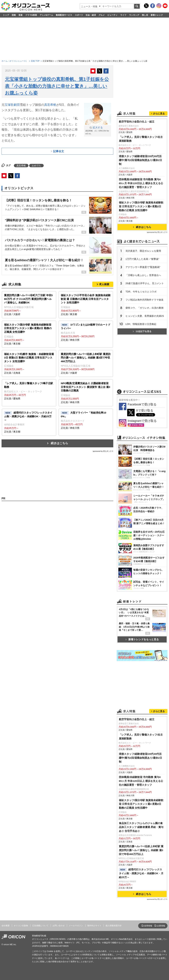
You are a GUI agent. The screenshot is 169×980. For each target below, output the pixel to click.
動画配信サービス (64, 15)
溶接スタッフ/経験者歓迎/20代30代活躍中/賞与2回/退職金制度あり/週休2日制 (140, 160)
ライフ (123, 15)
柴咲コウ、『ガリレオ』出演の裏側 (144, 308)
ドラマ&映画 (31, 15)
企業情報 (161, 926)
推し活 (145, 15)
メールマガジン (76, 926)
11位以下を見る (142, 331)
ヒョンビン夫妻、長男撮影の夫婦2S (145, 316)
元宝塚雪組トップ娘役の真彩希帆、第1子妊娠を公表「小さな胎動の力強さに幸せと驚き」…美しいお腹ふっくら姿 (57, 86)
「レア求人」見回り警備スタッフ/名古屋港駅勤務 (141, 139)
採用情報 (148, 926)
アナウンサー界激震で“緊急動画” (143, 267)
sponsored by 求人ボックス (103, 451)
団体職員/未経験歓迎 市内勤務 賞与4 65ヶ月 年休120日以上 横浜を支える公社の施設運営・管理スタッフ (141, 183)
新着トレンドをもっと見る (142, 639)
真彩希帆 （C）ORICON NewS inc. (98, 130)
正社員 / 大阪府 (29, 305)
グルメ (102, 15)
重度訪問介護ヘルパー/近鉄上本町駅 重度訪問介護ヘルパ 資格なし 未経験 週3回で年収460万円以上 (141, 850)
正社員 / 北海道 (29, 363)
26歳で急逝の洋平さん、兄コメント (145, 283)
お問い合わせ (59, 926)
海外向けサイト (94, 926)
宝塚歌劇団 (12, 105)
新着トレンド (157, 15)
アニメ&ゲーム (46, 15)
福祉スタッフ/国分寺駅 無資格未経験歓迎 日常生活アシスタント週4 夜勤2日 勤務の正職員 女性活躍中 (141, 206)
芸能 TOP (35, 61)
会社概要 (6, 926)
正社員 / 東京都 (86, 305)
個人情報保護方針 (114, 926)
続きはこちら (59, 443)
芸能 (14, 15)
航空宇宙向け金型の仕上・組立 (137, 122)
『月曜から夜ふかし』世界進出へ (143, 275)
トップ (6, 15)
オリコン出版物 (21, 926)
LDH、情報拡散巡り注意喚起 (141, 324)
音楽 (20, 15)
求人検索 (104, 284)
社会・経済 (91, 15)
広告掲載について (40, 926)
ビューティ (112, 15)
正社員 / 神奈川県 (86, 332)
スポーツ (79, 15)
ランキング (134, 15)
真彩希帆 (50, 105)
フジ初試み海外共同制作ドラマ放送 (144, 300)
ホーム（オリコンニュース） (15, 61)
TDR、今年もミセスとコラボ (141, 292)
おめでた (36, 166)
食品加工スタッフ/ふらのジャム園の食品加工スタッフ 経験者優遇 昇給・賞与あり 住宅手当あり (141, 827)
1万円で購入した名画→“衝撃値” (142, 259)
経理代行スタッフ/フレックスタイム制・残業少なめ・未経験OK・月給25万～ (141, 873)
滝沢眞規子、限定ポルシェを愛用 (143, 251)
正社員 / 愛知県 (29, 391)
